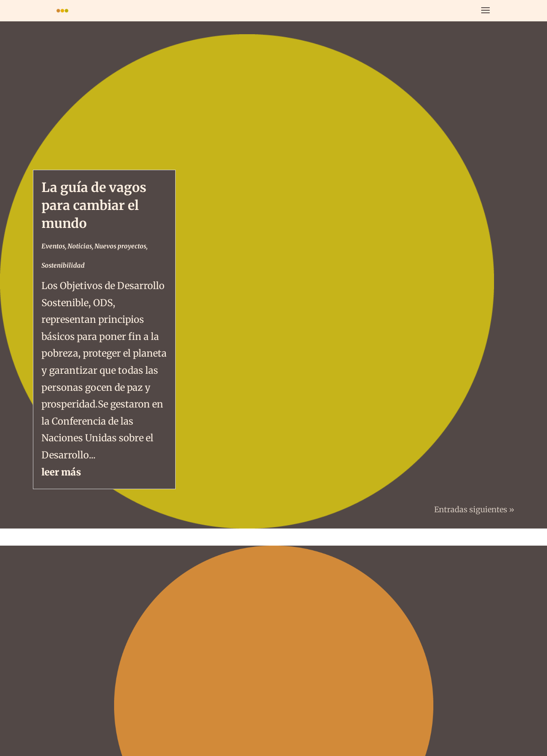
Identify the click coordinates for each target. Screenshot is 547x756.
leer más (61, 472)
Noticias (80, 246)
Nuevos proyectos (120, 246)
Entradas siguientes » (474, 509)
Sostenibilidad (63, 265)
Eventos (53, 246)
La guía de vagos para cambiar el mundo (94, 205)
